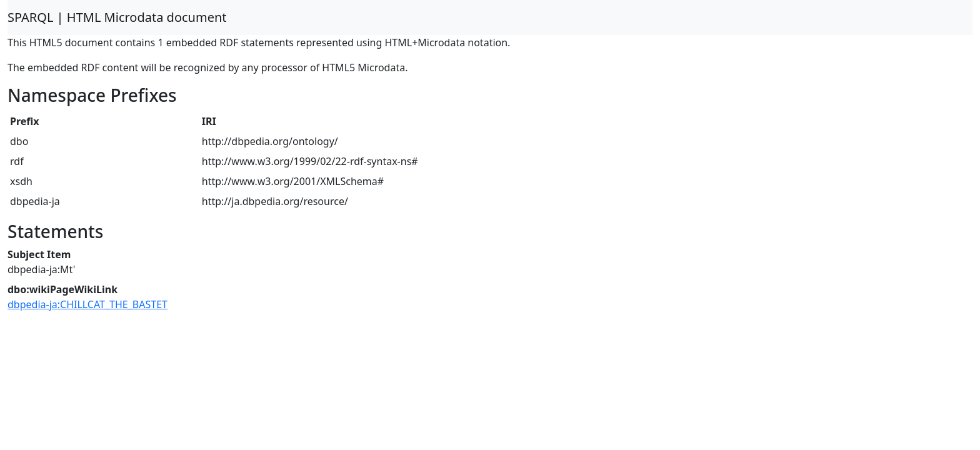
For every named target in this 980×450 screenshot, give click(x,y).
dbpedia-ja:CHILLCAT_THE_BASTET (87, 304)
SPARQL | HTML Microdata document (117, 17)
